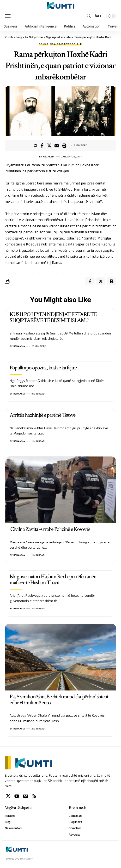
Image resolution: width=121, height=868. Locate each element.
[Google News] (26, 796)
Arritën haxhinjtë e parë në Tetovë (42, 415)
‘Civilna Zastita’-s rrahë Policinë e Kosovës (50, 529)
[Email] (57, 145)
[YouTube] (17, 796)
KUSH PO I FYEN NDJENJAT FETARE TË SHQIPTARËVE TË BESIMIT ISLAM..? (53, 317)
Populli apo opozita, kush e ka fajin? (43, 368)
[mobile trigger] (9, 16)
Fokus (44, 44)
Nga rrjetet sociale (66, 44)
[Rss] (34, 796)
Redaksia (49, 157)
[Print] (64, 145)
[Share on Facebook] (42, 145)
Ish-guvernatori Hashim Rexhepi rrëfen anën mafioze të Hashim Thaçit (53, 579)
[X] (8, 796)
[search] (89, 16)
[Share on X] (49, 145)
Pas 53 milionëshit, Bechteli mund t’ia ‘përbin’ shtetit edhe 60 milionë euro (59, 700)
